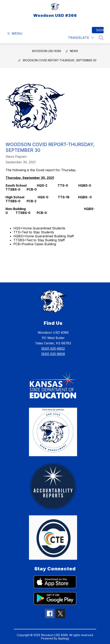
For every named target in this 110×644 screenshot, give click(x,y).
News (74, 51)
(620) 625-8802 (53, 349)
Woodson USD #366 (47, 51)
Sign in (100, 30)
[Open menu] (14, 34)
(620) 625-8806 (53, 354)
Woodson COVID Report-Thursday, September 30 (60, 60)
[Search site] (101, 38)
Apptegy (64, 638)
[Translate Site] (81, 38)
